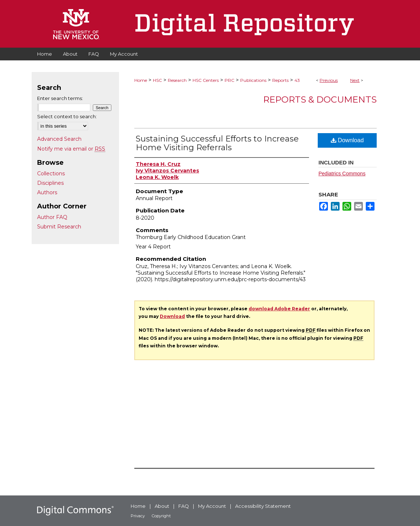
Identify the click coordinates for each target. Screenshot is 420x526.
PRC (229, 80)
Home (141, 80)
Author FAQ (52, 217)
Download (347, 140)
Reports (280, 80)
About (162, 506)
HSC (157, 80)
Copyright (161, 516)
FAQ (184, 506)
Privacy (138, 516)
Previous (329, 80)
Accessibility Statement (263, 506)
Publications (253, 80)
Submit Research (59, 227)
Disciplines (50, 183)
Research (177, 80)
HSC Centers (206, 80)
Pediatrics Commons (342, 174)
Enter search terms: (60, 98)
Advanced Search (59, 139)
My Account (212, 506)
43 (297, 80)
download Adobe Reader (279, 309)
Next (355, 80)
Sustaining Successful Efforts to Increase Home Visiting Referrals (217, 143)
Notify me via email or (71, 149)
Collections (51, 174)
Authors (47, 192)
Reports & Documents (320, 99)
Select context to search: (67, 116)
